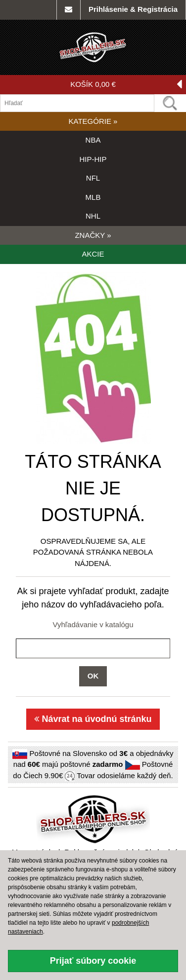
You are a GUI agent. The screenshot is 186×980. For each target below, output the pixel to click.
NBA (93, 140)
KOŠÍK (126, 85)
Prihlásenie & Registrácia (133, 9)
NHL (93, 216)
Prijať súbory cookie (93, 961)
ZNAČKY (93, 235)
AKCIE (93, 254)
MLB (93, 197)
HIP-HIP (93, 159)
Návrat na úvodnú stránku (93, 719)
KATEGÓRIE (93, 121)
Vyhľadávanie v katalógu (93, 624)
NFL (93, 178)
